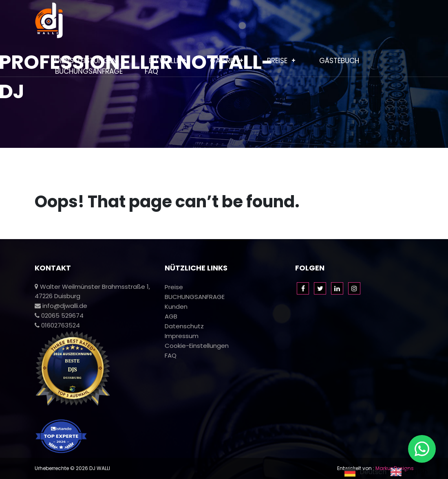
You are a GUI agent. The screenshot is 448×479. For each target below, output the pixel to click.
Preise (277, 61)
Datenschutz (184, 326)
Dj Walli (163, 61)
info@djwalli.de (61, 306)
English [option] (417, 472)
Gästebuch (339, 61)
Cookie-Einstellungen (197, 346)
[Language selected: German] (388, 472)
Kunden (176, 307)
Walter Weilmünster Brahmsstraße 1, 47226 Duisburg (92, 291)
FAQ (151, 71)
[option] (409, 472)
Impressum (182, 336)
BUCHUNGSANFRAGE (89, 71)
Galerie (223, 61)
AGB (171, 316)
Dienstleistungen (86, 61)
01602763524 (57, 325)
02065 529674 (59, 315)
